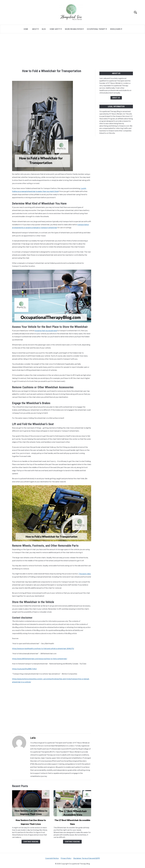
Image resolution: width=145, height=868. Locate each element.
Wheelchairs (115, 29)
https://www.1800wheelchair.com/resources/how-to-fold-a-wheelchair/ (40, 659)
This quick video (85, 574)
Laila (33, 738)
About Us (116, 98)
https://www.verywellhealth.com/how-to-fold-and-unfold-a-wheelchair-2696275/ (43, 649)
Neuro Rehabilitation (74, 29)
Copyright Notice (52, 858)
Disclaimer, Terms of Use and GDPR (86, 858)
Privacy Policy (66, 858)
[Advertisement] (72, 52)
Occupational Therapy (96, 29)
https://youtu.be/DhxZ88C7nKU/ (24, 669)
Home (26, 29)
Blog (44, 29)
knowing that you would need (46, 331)
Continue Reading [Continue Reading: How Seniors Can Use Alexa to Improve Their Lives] (31, 842)
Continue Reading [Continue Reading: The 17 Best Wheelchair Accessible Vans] (72, 842)
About (35, 29)
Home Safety (55, 29)
